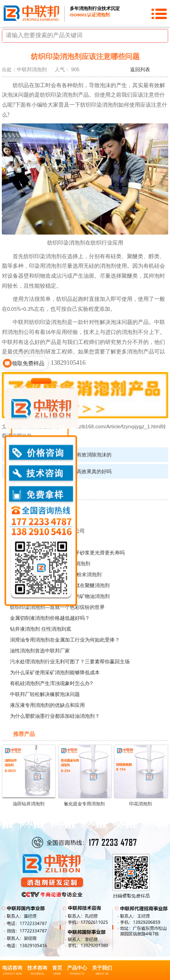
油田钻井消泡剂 (29, 804)
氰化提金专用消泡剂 (84, 804)
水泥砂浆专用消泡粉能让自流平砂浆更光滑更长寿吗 (67, 553)
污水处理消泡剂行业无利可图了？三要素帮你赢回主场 (70, 661)
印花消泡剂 (141, 804)
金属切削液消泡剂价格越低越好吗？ (50, 618)
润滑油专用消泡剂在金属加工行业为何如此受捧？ (65, 640)
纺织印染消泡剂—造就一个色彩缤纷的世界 (57, 607)
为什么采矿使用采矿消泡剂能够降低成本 (55, 672)
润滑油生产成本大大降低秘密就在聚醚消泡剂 (60, 585)
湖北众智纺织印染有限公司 (40, 520)
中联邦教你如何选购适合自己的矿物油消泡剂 (60, 596)
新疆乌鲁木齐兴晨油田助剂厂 (42, 509)
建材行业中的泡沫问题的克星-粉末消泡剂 (56, 574)
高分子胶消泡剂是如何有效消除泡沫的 (69, 455)
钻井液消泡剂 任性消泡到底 (41, 629)
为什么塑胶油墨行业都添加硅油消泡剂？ (55, 716)
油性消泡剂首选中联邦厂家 (40, 651)
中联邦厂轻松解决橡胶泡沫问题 (45, 694)
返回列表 (140, 69)
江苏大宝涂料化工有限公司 (40, 542)
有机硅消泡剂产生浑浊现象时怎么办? (51, 683)
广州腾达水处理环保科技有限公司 (47, 531)
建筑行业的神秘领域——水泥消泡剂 (50, 563)
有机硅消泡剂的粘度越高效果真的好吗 (69, 471)
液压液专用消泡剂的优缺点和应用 (47, 705)
